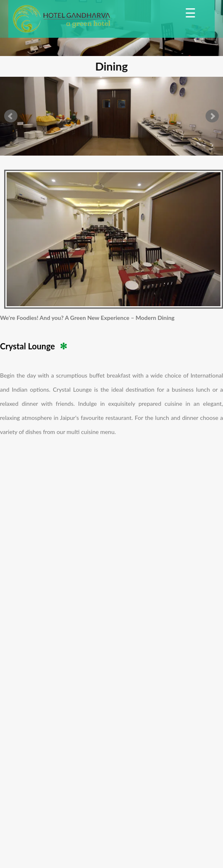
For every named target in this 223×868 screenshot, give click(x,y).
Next (212, 116)
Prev (11, 116)
